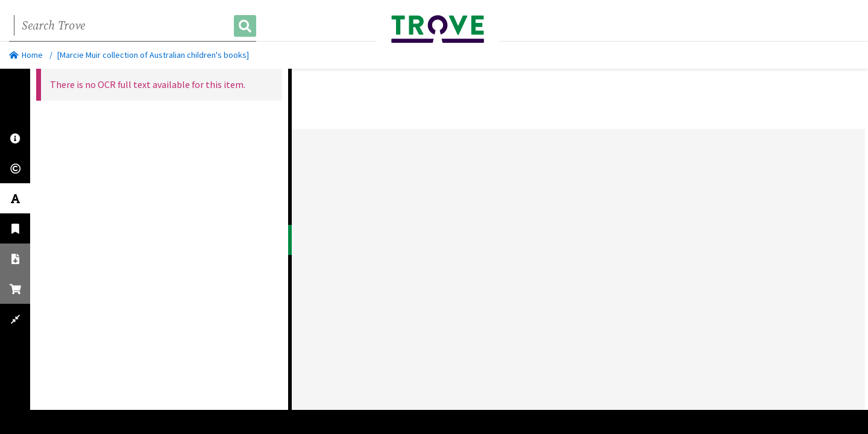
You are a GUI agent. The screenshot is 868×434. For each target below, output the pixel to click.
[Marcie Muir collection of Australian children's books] (153, 55)
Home (26, 55)
